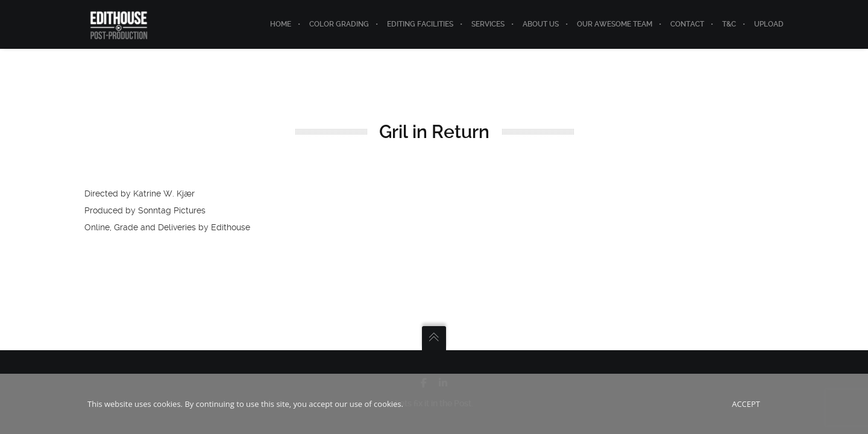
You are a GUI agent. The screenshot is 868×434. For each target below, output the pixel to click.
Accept (746, 404)
